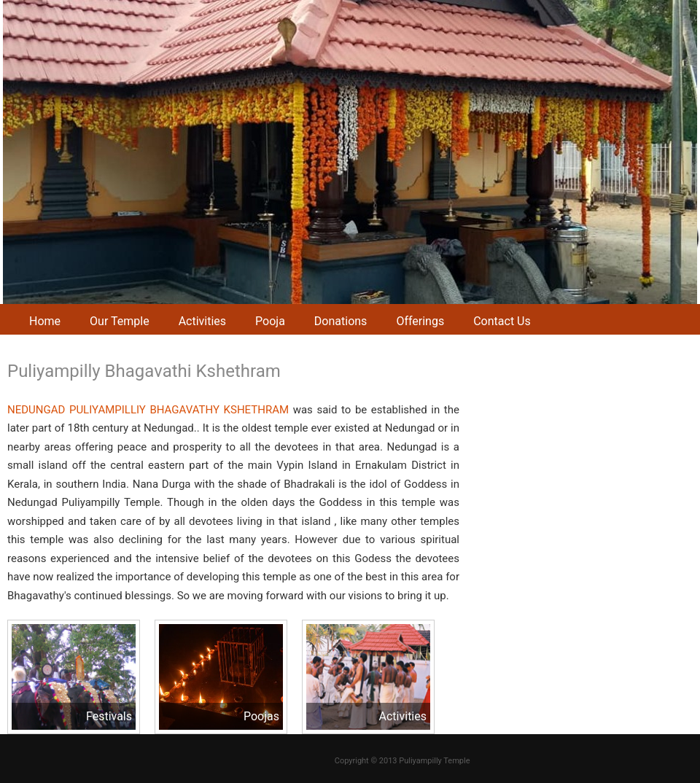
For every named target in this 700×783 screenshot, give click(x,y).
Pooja (270, 321)
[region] (350, 152)
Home (45, 321)
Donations (341, 321)
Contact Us (502, 321)
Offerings (420, 321)
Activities (202, 321)
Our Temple (120, 321)
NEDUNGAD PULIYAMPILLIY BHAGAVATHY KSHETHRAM (148, 410)
